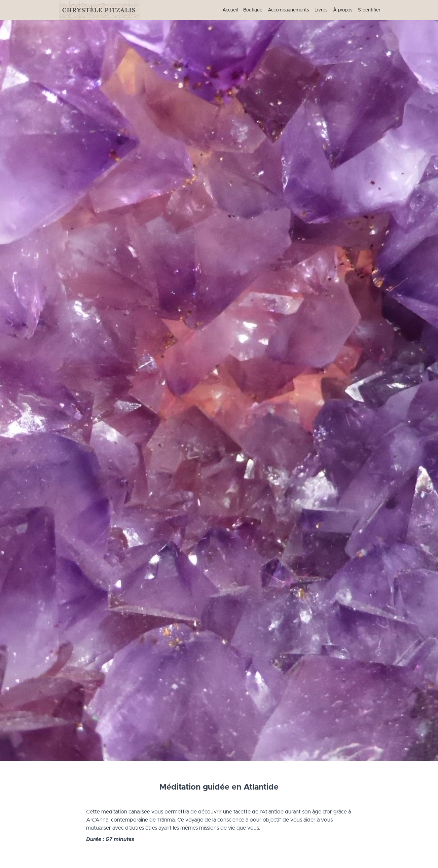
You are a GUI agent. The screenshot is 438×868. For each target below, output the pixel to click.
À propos (343, 10)
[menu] (299, 10)
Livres (321, 10)
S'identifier (369, 10)
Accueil (230, 10)
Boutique (253, 10)
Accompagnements (288, 10)
